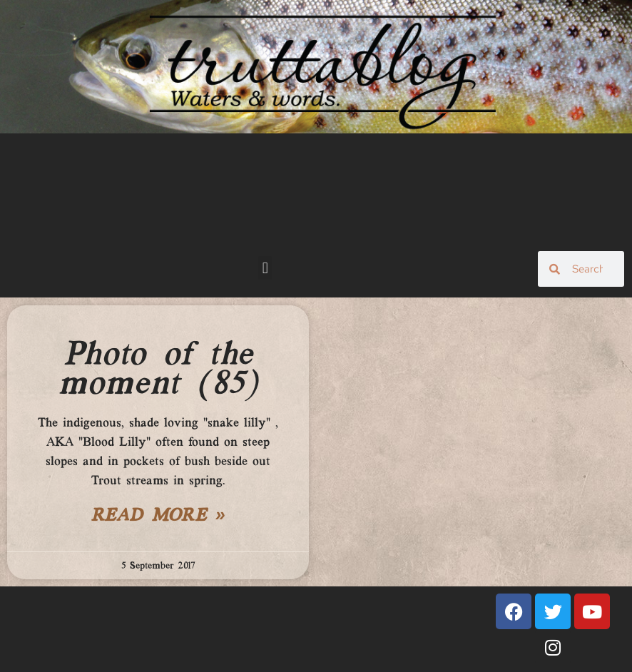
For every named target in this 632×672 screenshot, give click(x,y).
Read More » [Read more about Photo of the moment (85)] (158, 516)
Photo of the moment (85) (158, 370)
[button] (265, 268)
